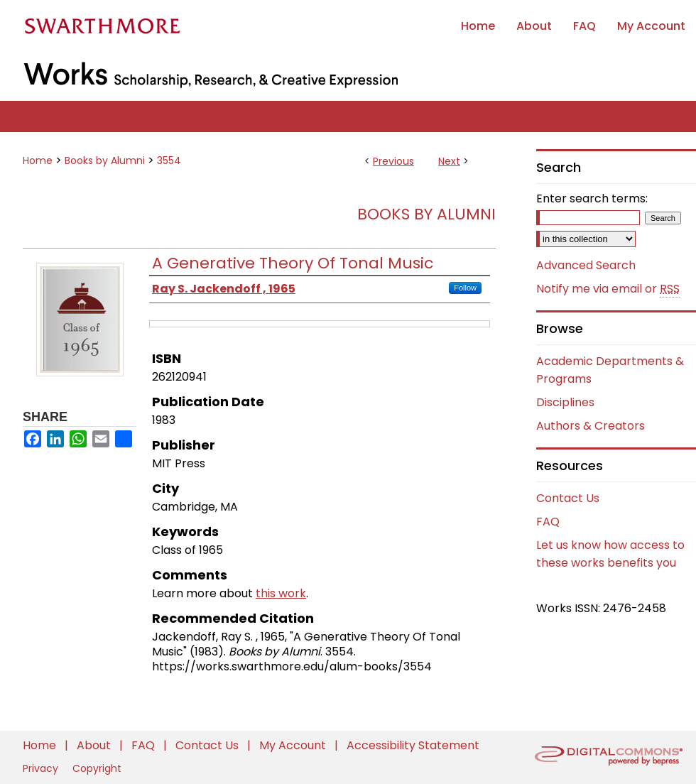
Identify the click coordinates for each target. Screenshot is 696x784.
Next (449, 161)
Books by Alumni (105, 160)
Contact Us (568, 498)
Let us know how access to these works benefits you (610, 554)
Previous (393, 161)
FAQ (548, 522)
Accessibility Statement (413, 745)
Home (38, 160)
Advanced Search (586, 265)
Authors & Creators (591, 426)
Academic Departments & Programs (610, 370)
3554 (169, 160)
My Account (294, 745)
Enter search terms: (592, 198)
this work (281, 593)
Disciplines (565, 402)
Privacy (42, 768)
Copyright (97, 768)
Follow (465, 288)
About (95, 745)
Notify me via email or (608, 289)
